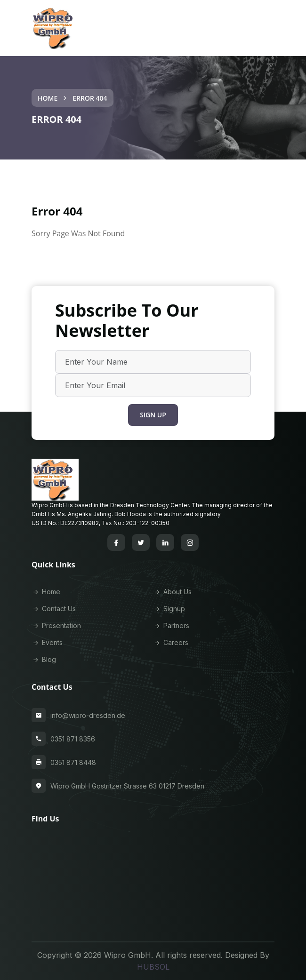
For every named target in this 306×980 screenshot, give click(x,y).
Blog (44, 659)
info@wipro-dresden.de (88, 715)
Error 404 (90, 98)
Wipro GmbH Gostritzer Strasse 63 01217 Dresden (127, 786)
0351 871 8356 (73, 739)
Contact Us (54, 609)
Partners (171, 625)
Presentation (56, 625)
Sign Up (153, 415)
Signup (169, 609)
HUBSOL (153, 967)
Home (48, 98)
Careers (171, 642)
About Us (172, 592)
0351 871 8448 (73, 762)
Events (47, 642)
